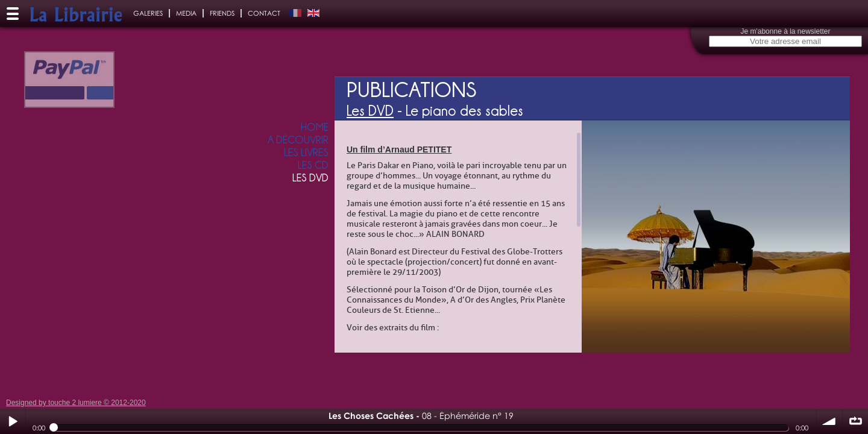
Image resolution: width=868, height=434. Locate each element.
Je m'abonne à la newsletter (785, 31)
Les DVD (370, 110)
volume (829, 421)
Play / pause (13, 421)
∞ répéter (855, 421)
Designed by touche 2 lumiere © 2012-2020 (76, 403)
